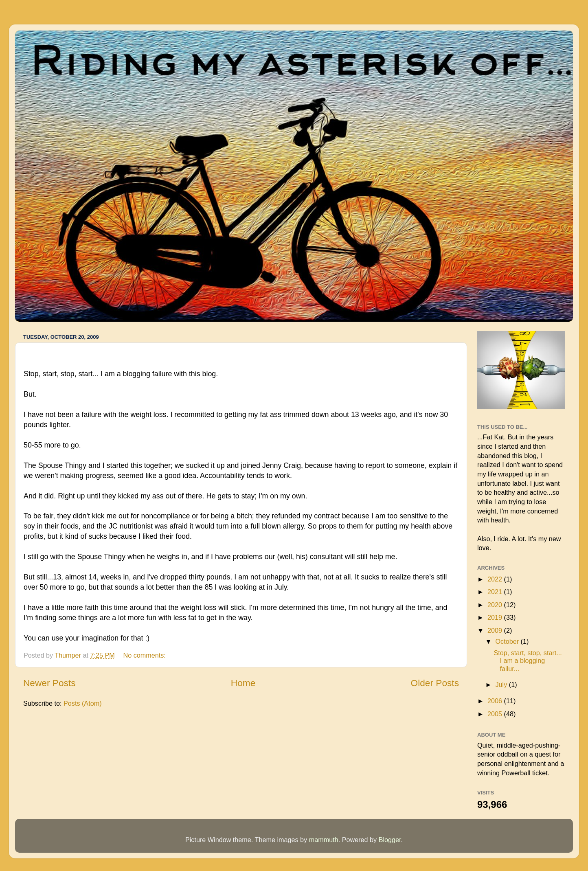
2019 (496, 617)
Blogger (390, 840)
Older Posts (435, 683)
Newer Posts (49, 683)
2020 (496, 605)
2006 (496, 701)
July (502, 685)
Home (243, 683)
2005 (496, 714)
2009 (496, 630)
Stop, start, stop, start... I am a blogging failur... (528, 661)
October (508, 641)
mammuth (324, 840)
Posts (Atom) (83, 703)
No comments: (145, 655)
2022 (496, 579)
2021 (496, 592)
